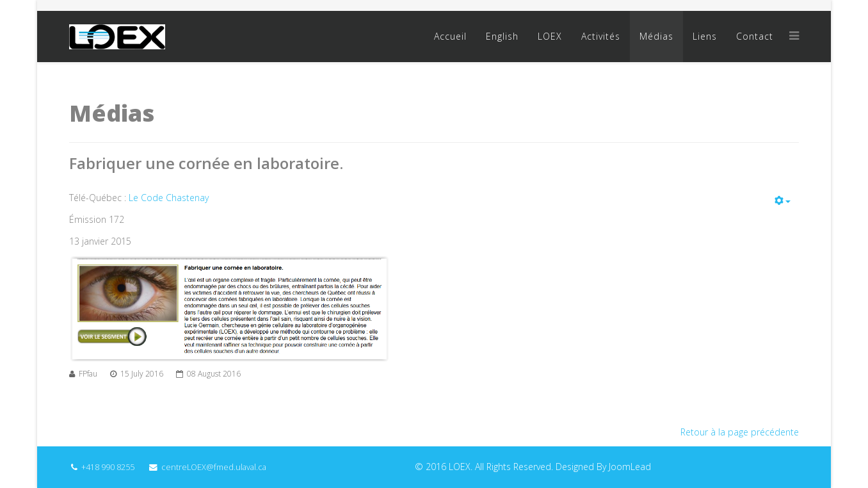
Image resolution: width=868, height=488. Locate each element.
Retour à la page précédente (740, 432)
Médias (656, 36)
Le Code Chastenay (169, 198)
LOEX (550, 36)
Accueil (450, 36)
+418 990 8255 (108, 467)
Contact (755, 36)
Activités (601, 36)
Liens (705, 36)
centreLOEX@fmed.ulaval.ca (214, 467)
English (502, 36)
